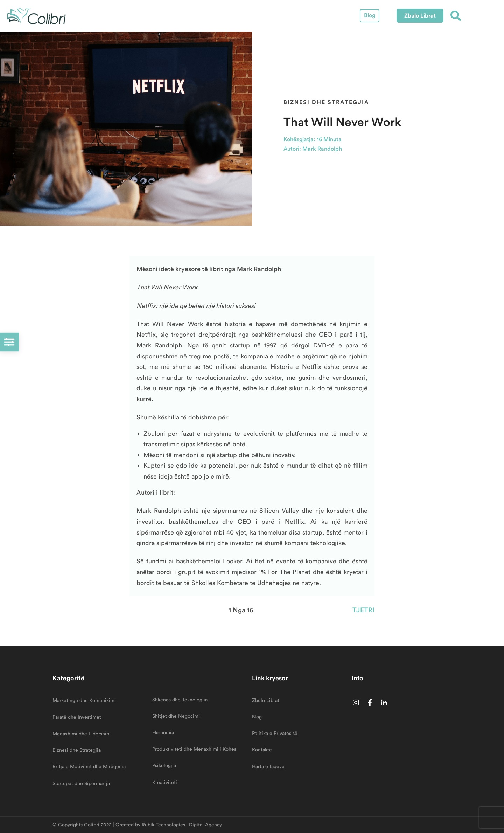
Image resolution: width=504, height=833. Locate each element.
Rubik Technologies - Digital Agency (181, 825)
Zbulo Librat (266, 701)
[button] (420, 16)
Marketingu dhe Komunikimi (84, 701)
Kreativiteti (165, 783)
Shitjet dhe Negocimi (176, 716)
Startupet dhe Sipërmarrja (81, 784)
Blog (370, 15)
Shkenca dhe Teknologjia (180, 700)
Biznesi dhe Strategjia (326, 102)
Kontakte (262, 750)
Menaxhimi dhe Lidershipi (82, 734)
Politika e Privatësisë (275, 734)
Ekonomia (163, 733)
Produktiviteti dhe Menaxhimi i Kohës (194, 749)
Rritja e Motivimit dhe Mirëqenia (89, 767)
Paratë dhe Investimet (77, 717)
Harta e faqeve (268, 767)
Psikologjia (164, 766)
